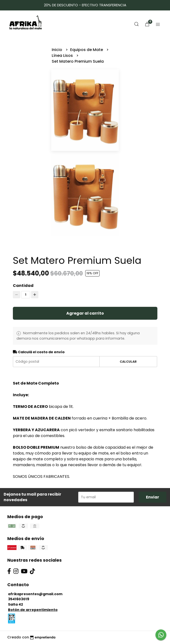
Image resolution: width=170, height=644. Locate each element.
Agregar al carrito (85, 313)
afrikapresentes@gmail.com (35, 594)
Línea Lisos (63, 56)
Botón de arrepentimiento (33, 610)
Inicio (57, 50)
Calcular (128, 362)
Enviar (153, 497)
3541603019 (19, 599)
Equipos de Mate (87, 50)
